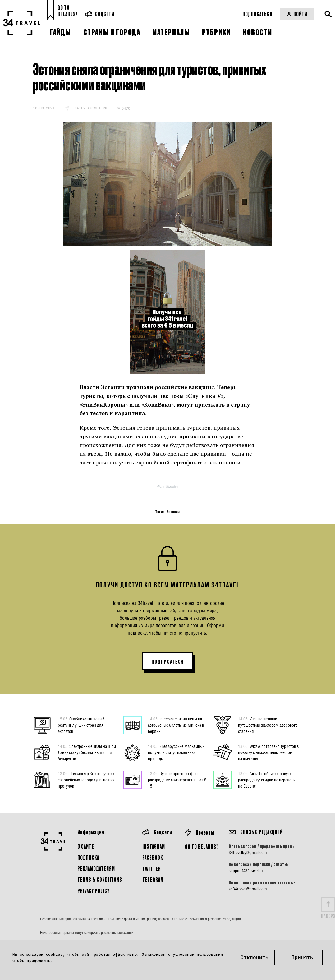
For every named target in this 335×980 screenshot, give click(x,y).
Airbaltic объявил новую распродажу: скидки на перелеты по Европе (267, 780)
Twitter (152, 869)
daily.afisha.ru (91, 108)
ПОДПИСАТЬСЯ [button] (168, 662)
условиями (184, 954)
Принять (302, 957)
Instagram (154, 846)
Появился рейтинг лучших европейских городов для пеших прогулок (86, 780)
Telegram (153, 879)
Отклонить (255, 957)
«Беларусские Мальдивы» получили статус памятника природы (176, 752)
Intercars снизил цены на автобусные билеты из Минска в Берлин (176, 725)
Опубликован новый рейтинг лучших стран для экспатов (81, 725)
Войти (297, 14)
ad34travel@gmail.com (248, 889)
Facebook (153, 857)
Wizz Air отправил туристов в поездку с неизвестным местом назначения (268, 752)
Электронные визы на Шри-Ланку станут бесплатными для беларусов (88, 752)
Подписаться (257, 14)
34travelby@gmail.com (248, 853)
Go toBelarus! (67, 11)
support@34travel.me (247, 871)
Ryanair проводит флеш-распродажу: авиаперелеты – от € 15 (177, 780)
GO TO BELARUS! (201, 847)
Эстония (173, 512)
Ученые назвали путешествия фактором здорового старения (268, 725)
